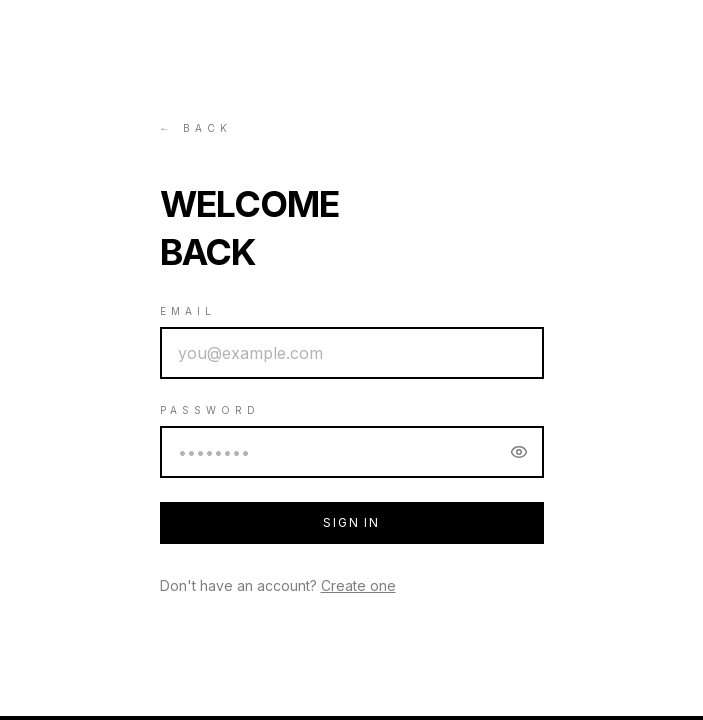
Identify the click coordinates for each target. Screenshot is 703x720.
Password (210, 410)
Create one (358, 585)
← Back (196, 128)
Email (188, 311)
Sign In (351, 522)
